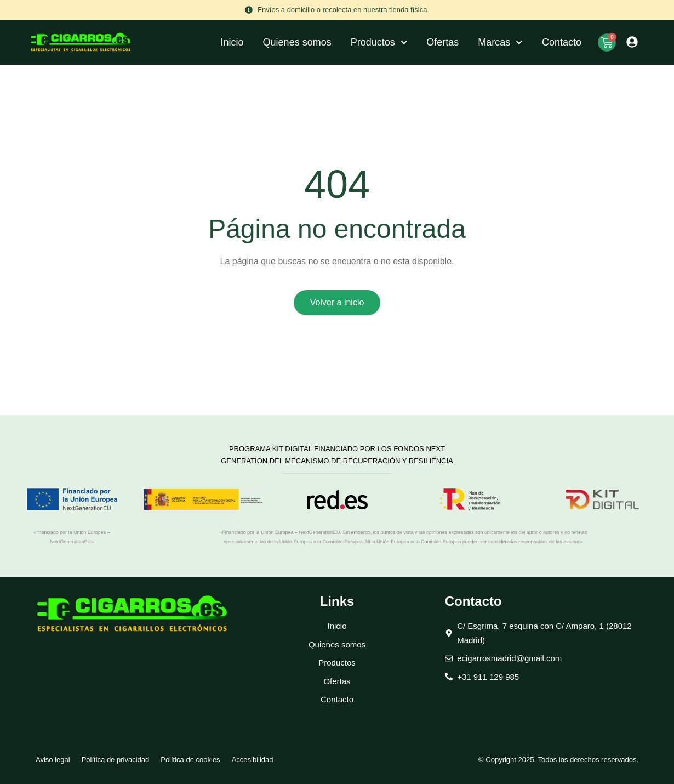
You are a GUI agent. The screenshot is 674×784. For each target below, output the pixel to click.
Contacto (562, 42)
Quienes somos (297, 42)
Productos (379, 42)
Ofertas (442, 42)
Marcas (500, 42)
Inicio (232, 42)
